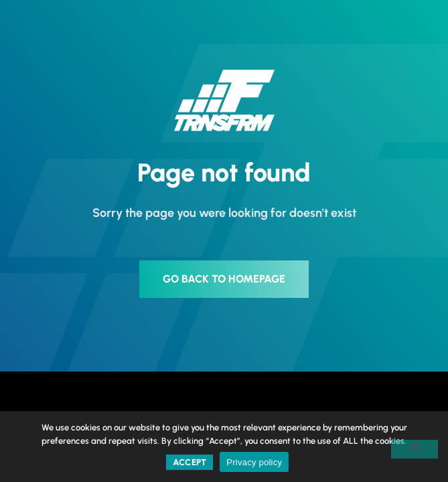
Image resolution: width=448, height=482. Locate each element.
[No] (415, 449)
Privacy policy (254, 462)
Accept (190, 462)
